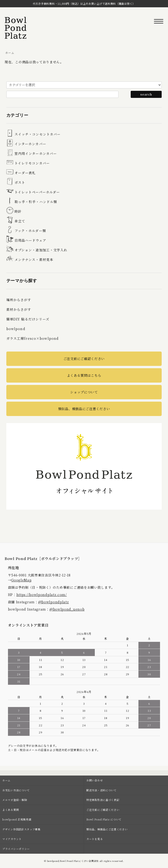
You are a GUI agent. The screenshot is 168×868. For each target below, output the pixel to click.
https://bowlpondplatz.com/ (42, 595)
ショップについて (84, 392)
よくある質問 (11, 810)
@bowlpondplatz (54, 602)
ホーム (10, 53)
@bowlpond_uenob (67, 609)
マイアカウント (12, 839)
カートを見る (95, 839)
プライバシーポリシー (16, 849)
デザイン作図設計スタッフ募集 (21, 829)
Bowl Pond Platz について (104, 819)
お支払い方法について (16, 790)
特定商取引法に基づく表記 (103, 800)
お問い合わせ (95, 780)
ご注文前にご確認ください (84, 359)
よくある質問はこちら (84, 375)
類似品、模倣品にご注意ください (84, 409)
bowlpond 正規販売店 (17, 819)
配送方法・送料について (101, 790)
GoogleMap (21, 580)
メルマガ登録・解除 (15, 800)
